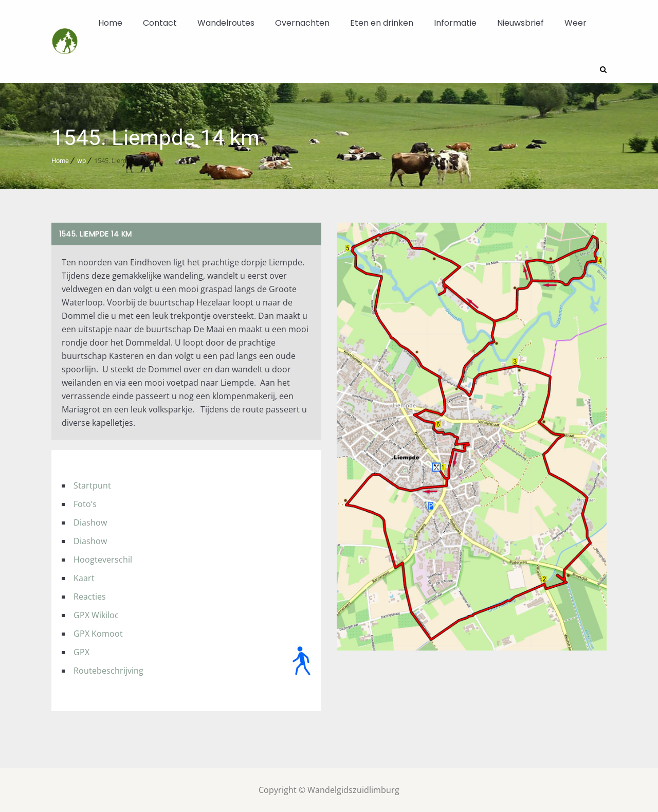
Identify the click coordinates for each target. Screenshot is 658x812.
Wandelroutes (226, 23)
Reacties (90, 596)
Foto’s (85, 503)
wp (81, 160)
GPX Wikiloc (96, 615)
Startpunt (92, 485)
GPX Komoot (98, 633)
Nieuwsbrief (520, 23)
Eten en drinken (382, 23)
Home (110, 23)
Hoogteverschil (103, 559)
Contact (160, 23)
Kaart (84, 578)
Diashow (90, 522)
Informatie (455, 23)
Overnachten (302, 23)
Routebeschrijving (108, 670)
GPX (81, 652)
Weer (575, 23)
